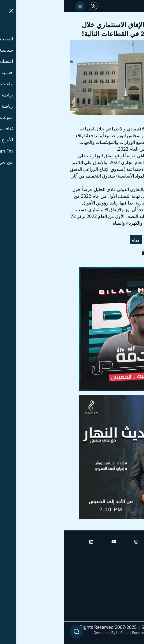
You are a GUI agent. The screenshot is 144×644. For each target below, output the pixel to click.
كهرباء (89, 240)
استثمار (129, 240)
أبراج (134, 569)
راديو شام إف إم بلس (119, 600)
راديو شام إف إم (124, 584)
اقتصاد (109, 240)
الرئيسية (131, 553)
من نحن (131, 616)
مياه (72, 240)
